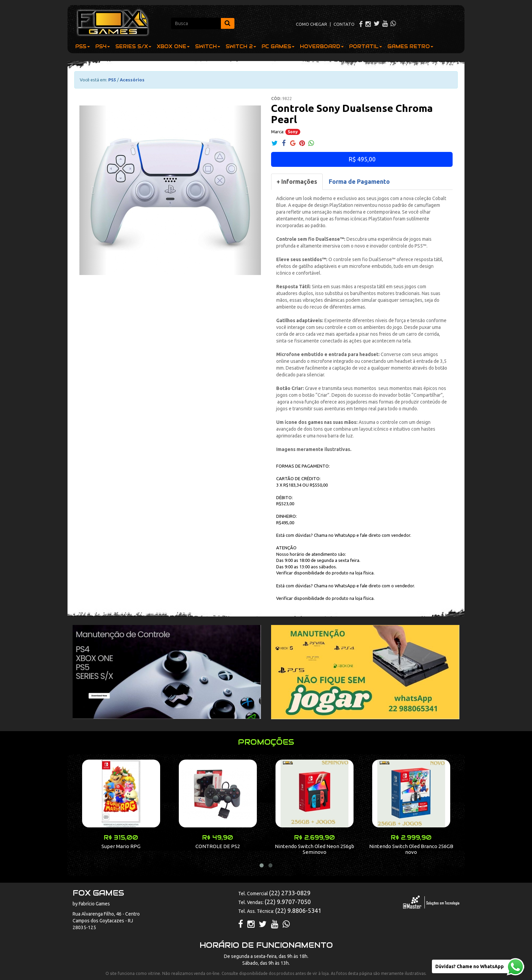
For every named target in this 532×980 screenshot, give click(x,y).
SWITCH (208, 46)
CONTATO (344, 24)
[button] (93, 190)
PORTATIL (366, 46)
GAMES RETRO (410, 46)
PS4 (103, 46)
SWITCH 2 (241, 46)
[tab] (297, 182)
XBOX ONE (173, 46)
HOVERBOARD (322, 46)
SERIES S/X (133, 46)
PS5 (83, 46)
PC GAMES (278, 46)
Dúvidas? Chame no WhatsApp (470, 966)
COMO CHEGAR (311, 24)
